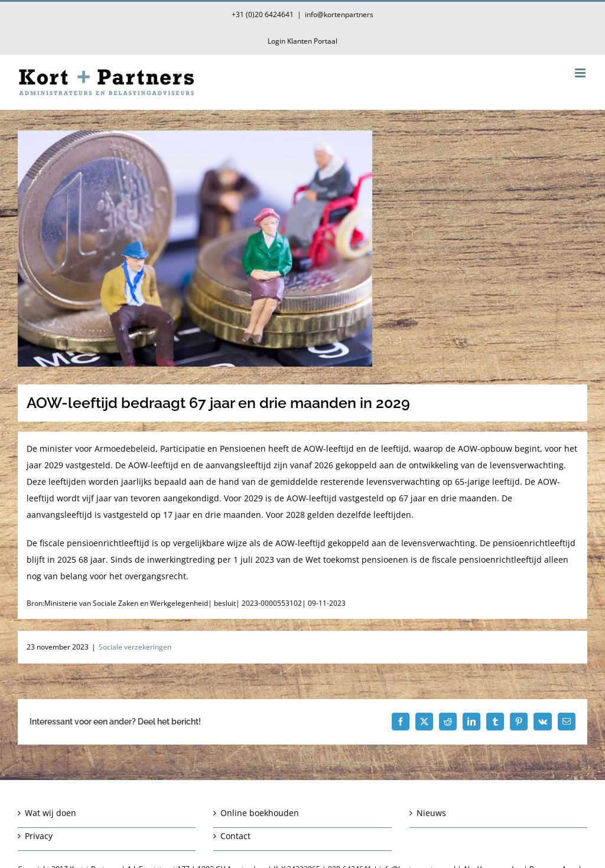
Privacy (39, 836)
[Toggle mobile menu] (581, 73)
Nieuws (431, 813)
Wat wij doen (51, 813)
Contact (235, 836)
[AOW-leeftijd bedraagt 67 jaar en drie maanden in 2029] (302, 249)
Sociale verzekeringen (135, 647)
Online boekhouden (260, 813)
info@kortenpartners (339, 14)
